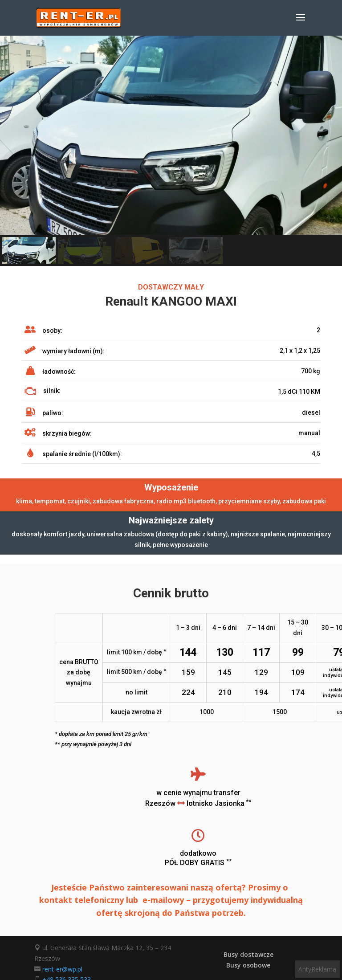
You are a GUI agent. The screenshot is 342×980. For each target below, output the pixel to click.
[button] (29, 250)
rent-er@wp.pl (62, 969)
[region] (171, 151)
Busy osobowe (248, 965)
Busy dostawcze (248, 954)
